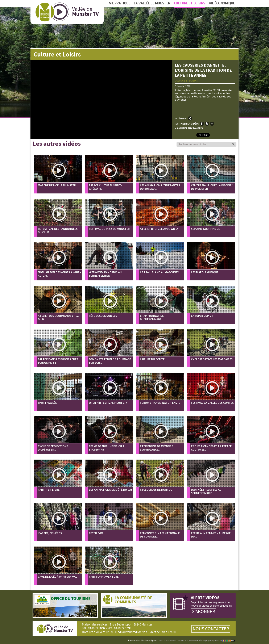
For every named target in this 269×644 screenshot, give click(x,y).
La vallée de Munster (152, 3)
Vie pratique (120, 3)
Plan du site (134, 640)
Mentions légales (149, 640)
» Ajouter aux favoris (189, 128)
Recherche (235, 145)
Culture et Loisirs (190, 4)
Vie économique (222, 3)
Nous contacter (211, 629)
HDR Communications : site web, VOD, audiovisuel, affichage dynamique (187, 641)
